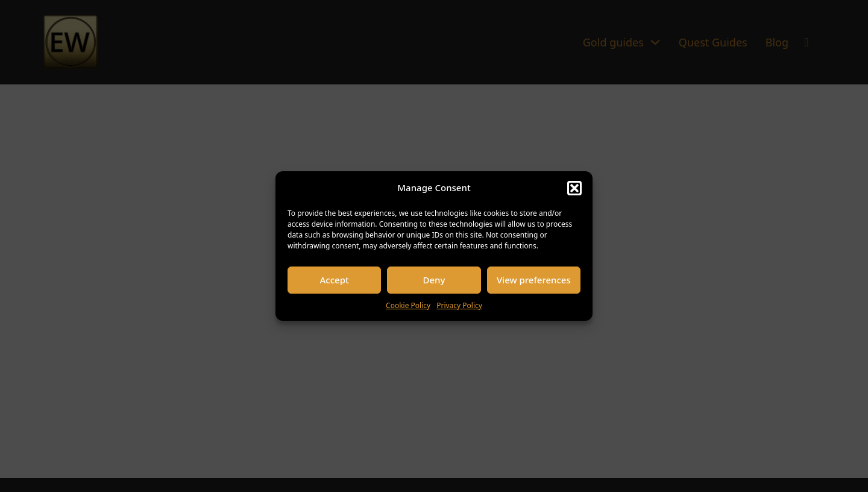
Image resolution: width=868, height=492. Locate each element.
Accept (335, 280)
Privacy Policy (459, 305)
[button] (574, 188)
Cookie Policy (408, 305)
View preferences (534, 280)
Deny (434, 280)
